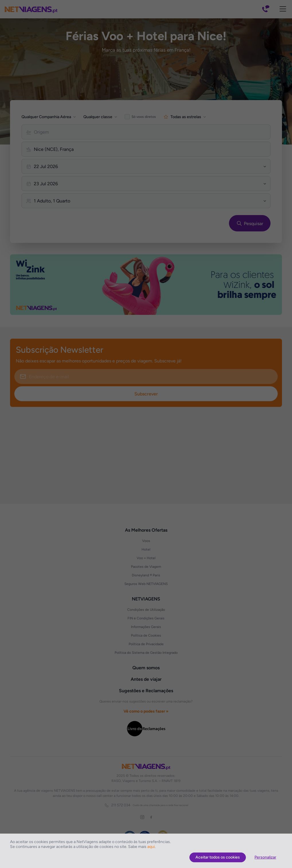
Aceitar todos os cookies (218, 857)
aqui (151, 847)
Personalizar (265, 857)
